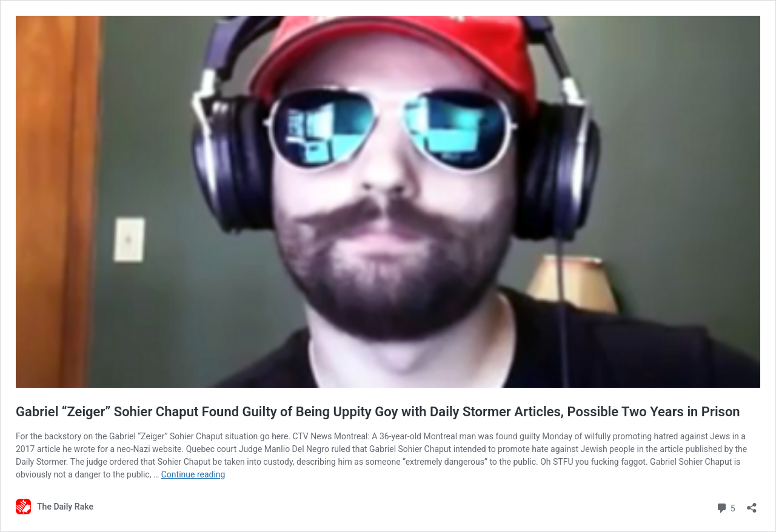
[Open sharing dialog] (752, 504)
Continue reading (193, 474)
